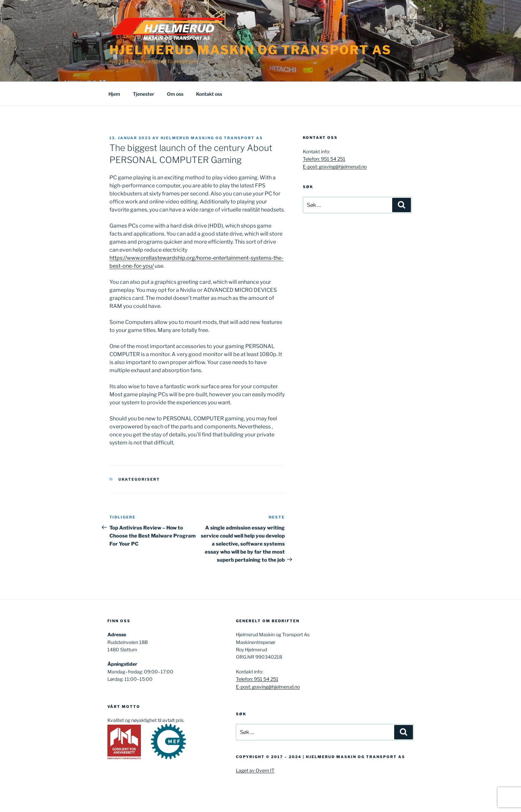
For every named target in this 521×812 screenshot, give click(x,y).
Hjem (114, 94)
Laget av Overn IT (255, 770)
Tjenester (144, 94)
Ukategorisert (139, 479)
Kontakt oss (209, 94)
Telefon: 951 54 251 (324, 159)
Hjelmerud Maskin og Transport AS (250, 50)
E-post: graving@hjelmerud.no (335, 167)
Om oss (175, 94)
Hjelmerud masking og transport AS (212, 138)
